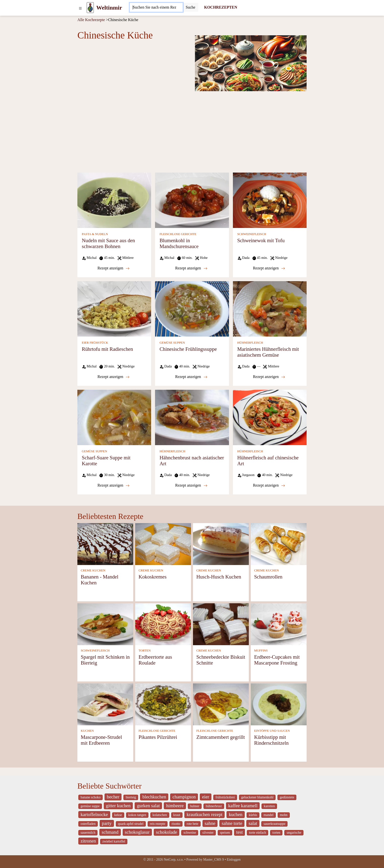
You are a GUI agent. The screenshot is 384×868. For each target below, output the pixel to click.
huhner (195, 806)
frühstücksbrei (225, 797)
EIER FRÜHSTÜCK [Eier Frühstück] (95, 343)
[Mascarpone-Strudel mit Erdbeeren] (105, 704)
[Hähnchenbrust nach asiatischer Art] (192, 417)
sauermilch (88, 833)
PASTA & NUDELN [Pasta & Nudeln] (95, 234)
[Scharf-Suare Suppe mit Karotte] (114, 417)
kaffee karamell (243, 806)
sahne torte (232, 823)
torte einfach (258, 833)
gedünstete (287, 797)
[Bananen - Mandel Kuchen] (105, 544)
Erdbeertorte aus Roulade (155, 660)
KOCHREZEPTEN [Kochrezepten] (221, 7)
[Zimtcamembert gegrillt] (221, 704)
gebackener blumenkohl (257, 797)
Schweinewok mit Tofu (261, 240)
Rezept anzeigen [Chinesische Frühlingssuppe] (191, 377)
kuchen (235, 814)
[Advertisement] (192, 131)
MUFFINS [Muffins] (261, 651)
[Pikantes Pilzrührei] (163, 704)
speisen (225, 833)
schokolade (167, 832)
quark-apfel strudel (131, 824)
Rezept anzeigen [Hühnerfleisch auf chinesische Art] (269, 485)
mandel (268, 815)
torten (276, 833)
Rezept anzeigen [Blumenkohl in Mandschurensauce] (191, 268)
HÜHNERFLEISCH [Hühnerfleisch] (250, 343)
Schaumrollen (268, 577)
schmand (110, 832)
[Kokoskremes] (163, 544)
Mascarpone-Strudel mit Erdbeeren (102, 740)
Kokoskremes (153, 577)
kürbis (253, 815)
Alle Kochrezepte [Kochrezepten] (91, 20)
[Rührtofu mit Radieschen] (114, 308)
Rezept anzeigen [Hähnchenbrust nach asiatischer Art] (191, 485)
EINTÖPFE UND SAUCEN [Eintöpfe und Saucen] (272, 731)
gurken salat (148, 806)
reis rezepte (158, 824)
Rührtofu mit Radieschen (107, 349)
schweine (190, 833)
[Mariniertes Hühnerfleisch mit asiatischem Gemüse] (270, 308)
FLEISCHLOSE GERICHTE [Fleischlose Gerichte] (178, 234)
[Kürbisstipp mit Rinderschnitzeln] (279, 704)
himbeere (175, 806)
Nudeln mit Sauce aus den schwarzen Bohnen (108, 243)
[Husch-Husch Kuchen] (221, 544)
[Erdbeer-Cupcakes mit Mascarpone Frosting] (279, 624)
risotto (176, 824)
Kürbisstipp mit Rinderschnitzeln (271, 740)
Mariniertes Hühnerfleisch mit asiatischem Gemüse (268, 352)
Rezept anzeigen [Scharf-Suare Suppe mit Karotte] (114, 485)
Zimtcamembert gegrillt (221, 737)
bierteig (131, 797)
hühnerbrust (214, 806)
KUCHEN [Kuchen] (87, 731)
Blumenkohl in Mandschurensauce (179, 243)
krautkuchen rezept (205, 814)
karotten (269, 806)
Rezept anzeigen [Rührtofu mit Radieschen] (114, 377)
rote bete (192, 824)
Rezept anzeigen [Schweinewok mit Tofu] (269, 268)
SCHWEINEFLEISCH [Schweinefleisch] (252, 234)
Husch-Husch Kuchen (219, 577)
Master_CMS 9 (214, 860)
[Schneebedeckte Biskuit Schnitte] (221, 624)
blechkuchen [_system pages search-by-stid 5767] (154, 797)
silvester (208, 833)
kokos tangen (137, 815)
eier (206, 797)
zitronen (88, 841)
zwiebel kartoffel (114, 841)
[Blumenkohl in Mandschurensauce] (192, 200)
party (107, 823)
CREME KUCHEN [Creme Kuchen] (93, 570)
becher (113, 797)
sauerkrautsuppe (274, 824)
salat (253, 823)
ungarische (294, 833)
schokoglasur (137, 832)
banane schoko (90, 797)
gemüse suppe (90, 806)
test (240, 832)
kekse (118, 815)
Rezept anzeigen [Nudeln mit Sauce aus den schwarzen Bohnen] (114, 268)
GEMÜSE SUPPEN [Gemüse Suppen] (172, 343)
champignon (184, 797)
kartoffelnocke (94, 814)
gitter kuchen (118, 806)
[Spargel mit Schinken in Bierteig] (105, 624)
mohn (284, 815)
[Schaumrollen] (279, 544)
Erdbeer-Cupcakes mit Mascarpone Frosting (277, 660)
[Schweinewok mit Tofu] (270, 200)
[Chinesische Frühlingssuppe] (192, 308)
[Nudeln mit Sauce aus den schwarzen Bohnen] (114, 200)
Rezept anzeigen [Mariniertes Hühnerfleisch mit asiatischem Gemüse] (269, 377)
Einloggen (234, 860)
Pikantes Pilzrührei (158, 737)
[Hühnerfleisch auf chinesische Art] (270, 417)
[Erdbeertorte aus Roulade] (163, 624)
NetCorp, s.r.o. (174, 860)
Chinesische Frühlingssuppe (188, 349)
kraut (177, 815)
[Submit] (190, 7)
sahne (210, 823)
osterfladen (88, 824)
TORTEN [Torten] (145, 651)
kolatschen (160, 815)
